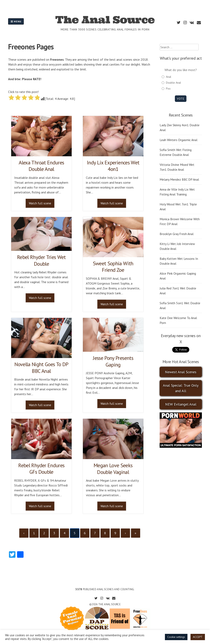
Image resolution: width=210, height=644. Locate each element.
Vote (181, 99)
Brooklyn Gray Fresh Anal (177, 234)
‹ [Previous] (24, 533)
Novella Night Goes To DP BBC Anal (41, 368)
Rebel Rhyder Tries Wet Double (41, 260)
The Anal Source (105, 20)
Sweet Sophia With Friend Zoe (113, 267)
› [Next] (125, 533)
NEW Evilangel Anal (181, 404)
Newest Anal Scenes (181, 372)
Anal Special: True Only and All (181, 388)
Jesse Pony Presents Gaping (113, 361)
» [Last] (135, 533)
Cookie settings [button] (176, 637)
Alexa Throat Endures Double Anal (41, 166)
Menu (16, 21)
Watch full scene (40, 203)
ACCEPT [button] (198, 637)
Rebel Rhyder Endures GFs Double (41, 469)
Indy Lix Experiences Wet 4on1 (113, 166)
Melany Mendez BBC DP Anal (179, 179)
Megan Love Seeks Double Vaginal (113, 469)
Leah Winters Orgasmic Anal (179, 140)
